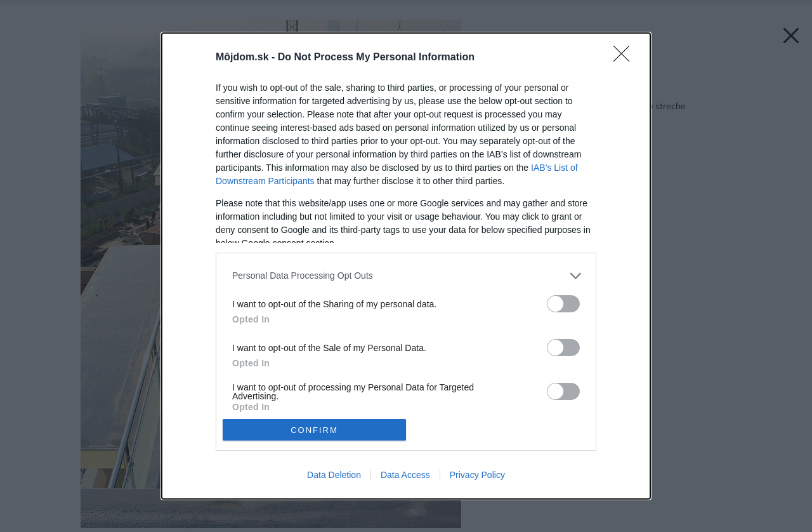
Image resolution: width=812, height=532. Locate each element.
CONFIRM (314, 430)
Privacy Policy (477, 475)
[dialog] (406, 266)
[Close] (625, 58)
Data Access (405, 475)
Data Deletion (334, 475)
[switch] (563, 304)
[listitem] (406, 276)
